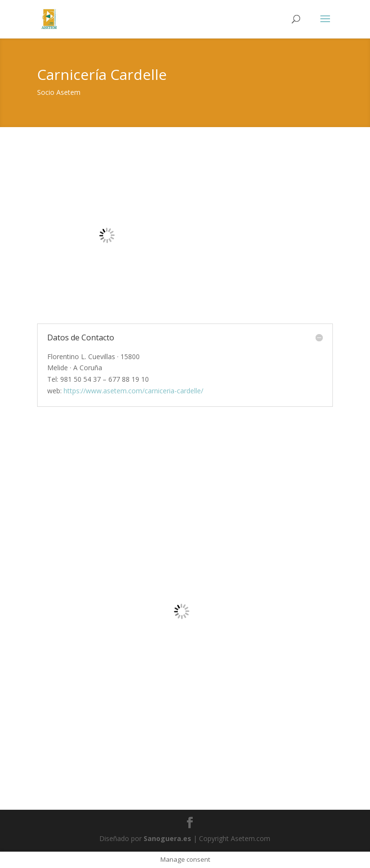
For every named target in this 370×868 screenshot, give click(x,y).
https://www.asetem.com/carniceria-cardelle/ (133, 391)
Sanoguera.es (167, 838)
